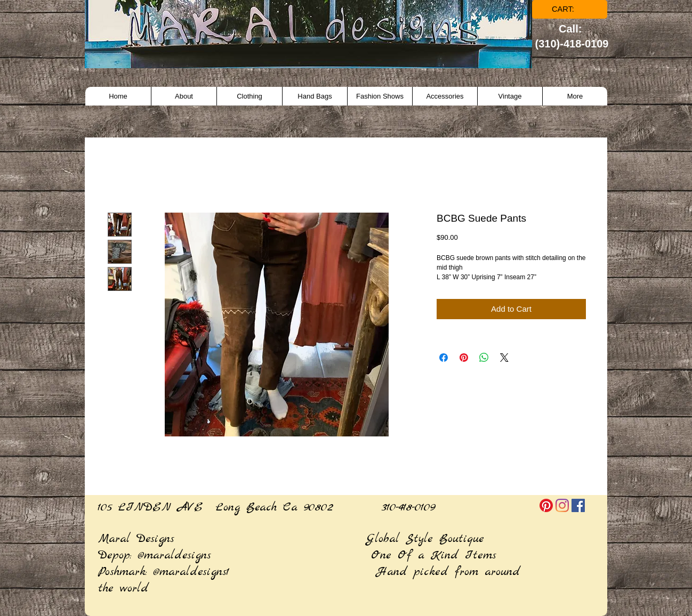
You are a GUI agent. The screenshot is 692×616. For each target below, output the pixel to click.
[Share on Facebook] (444, 358)
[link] (570, 9)
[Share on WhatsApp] (484, 358)
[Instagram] (562, 505)
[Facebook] (578, 505)
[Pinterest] (546, 505)
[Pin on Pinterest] (464, 358)
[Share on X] (504, 358)
